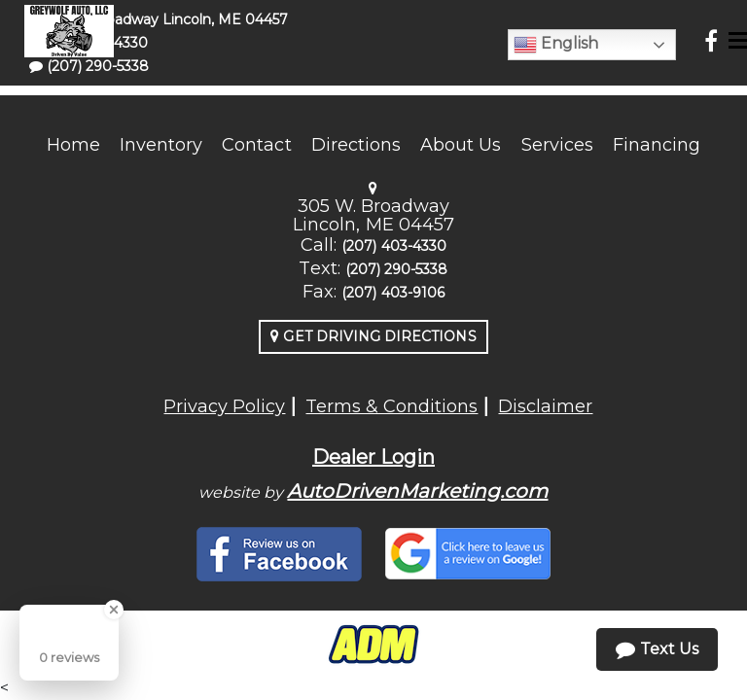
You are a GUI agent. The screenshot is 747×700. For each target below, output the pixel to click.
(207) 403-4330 (394, 246)
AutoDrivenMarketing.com (417, 491)
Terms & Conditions (391, 406)
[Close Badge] (114, 610)
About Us (461, 145)
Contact (256, 145)
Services (557, 145)
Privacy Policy (224, 406)
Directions (356, 145)
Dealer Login (373, 457)
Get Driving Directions (373, 336)
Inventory (161, 145)
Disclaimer (545, 406)
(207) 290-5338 (397, 269)
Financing (657, 145)
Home (73, 145)
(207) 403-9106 (393, 293)
